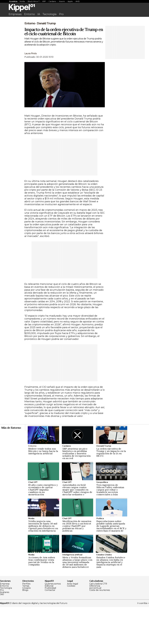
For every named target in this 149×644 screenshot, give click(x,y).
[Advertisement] (75, 38)
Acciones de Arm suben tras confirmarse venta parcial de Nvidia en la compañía (42, 598)
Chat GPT (33, 519)
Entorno (29, 14)
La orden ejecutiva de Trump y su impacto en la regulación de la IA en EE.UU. (111, 489)
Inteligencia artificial (72, 592)
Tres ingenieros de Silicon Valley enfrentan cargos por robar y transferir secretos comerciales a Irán (110, 527)
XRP (44, 1)
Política (100, 555)
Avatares (5, 629)
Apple (70, 1)
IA (39, 14)
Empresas (15, 14)
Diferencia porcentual (95, 624)
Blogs (25, 627)
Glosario (27, 625)
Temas (26, 623)
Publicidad (50, 625)
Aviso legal (73, 621)
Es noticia (13, 1)
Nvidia (22, 1)
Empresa (5, 621)
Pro (61, 14)
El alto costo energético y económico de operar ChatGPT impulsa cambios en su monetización (43, 527)
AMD (78, 1)
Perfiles (26, 621)
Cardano (52, 1)
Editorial (49, 623)
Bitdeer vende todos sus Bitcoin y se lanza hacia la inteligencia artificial (43, 488)
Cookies (71, 623)
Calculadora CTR (98, 621)
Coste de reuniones (100, 627)
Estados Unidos (104, 592)
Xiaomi (62, 1)
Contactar (50, 627)
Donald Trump (46, 60)
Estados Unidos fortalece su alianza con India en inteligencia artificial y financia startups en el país (111, 599)
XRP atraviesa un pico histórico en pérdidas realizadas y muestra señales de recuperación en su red (76, 490)
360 (2, 631)
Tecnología (49, 14)
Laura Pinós (30, 91)
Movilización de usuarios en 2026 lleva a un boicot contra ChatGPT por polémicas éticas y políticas (77, 563)
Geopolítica (102, 519)
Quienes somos (53, 621)
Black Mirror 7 (34, 1)
